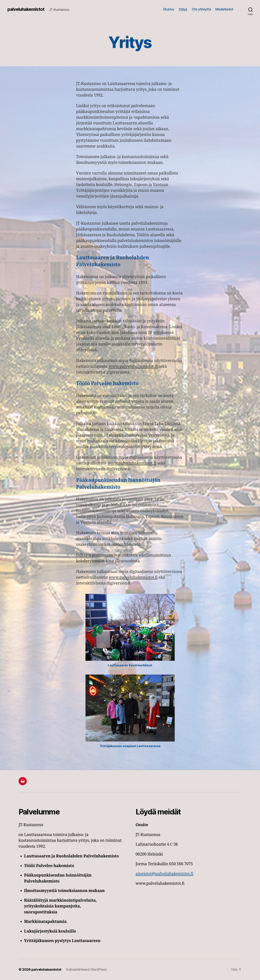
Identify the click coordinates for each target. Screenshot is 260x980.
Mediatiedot (224, 9)
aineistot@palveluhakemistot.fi (165, 874)
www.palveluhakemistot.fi (133, 367)
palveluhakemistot (26, 9)
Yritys (183, 9)
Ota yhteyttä (201, 9)
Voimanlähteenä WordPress (86, 969)
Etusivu (169, 9)
